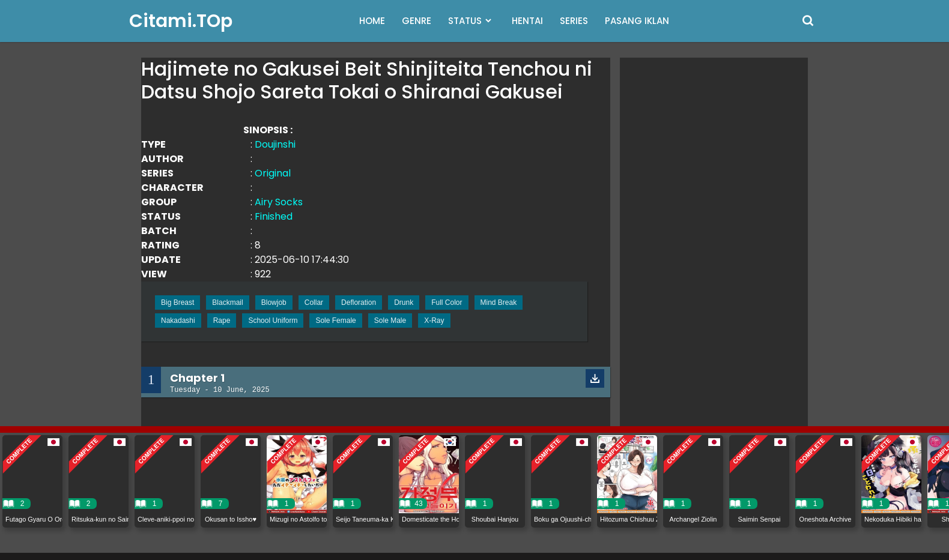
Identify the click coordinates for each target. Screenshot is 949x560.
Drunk (404, 303)
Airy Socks (279, 202)
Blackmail (227, 303)
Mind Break (499, 303)
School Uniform (273, 321)
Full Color (447, 303)
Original (273, 173)
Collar (314, 303)
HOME (372, 21)
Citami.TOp (181, 21)
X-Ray (434, 321)
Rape (222, 321)
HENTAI (527, 21)
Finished (274, 216)
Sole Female (335, 321)
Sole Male (390, 321)
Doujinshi (275, 144)
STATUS (465, 21)
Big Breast (177, 303)
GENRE (417, 21)
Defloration (359, 303)
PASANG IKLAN (637, 21)
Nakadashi (178, 321)
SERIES (574, 21)
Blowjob (274, 303)
